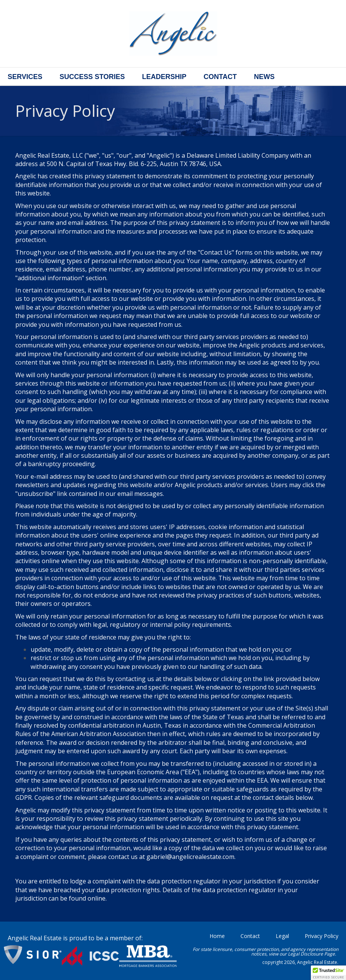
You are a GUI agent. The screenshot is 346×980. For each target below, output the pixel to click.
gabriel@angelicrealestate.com (190, 857)
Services (25, 77)
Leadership (164, 77)
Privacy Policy (322, 936)
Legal (282, 936)
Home (217, 936)
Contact (220, 77)
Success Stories (92, 77)
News (264, 77)
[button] (328, 973)
